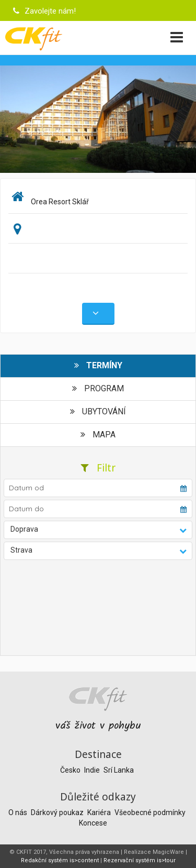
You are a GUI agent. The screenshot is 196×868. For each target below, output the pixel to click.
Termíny (98, 365)
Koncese (93, 823)
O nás (19, 812)
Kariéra (100, 812)
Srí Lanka (119, 770)
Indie (93, 770)
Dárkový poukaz (58, 812)
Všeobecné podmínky (150, 812)
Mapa (98, 435)
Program (98, 388)
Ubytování (98, 411)
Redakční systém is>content (60, 860)
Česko (71, 770)
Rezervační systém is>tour (140, 860)
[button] (98, 530)
